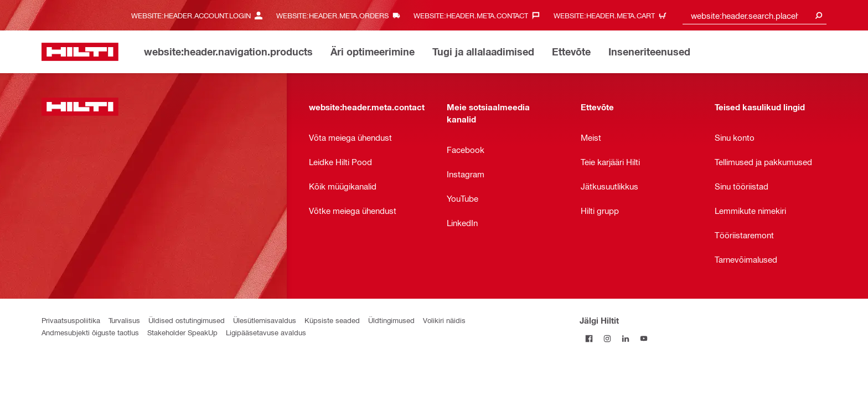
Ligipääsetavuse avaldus (266, 332)
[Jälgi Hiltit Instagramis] (607, 338)
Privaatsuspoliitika (71, 320)
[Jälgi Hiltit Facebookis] (589, 338)
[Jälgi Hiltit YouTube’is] (644, 338)
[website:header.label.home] (80, 52)
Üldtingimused (391, 320)
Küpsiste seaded (332, 320)
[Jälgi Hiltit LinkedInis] (625, 338)
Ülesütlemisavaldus (265, 320)
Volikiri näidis (444, 320)
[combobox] (755, 15)
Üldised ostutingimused (187, 320)
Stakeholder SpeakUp (182, 332)
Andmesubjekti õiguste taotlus (90, 332)
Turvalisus (124, 320)
